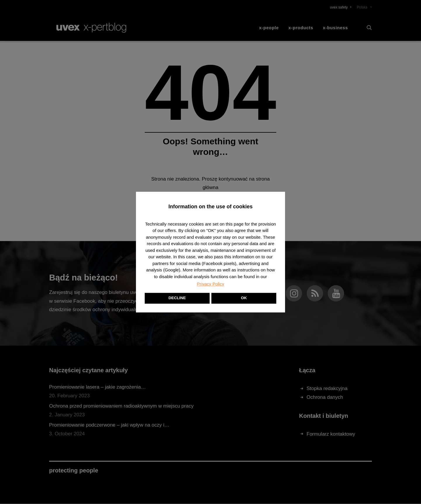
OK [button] (244, 298)
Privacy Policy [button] (210, 284)
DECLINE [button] (177, 298)
